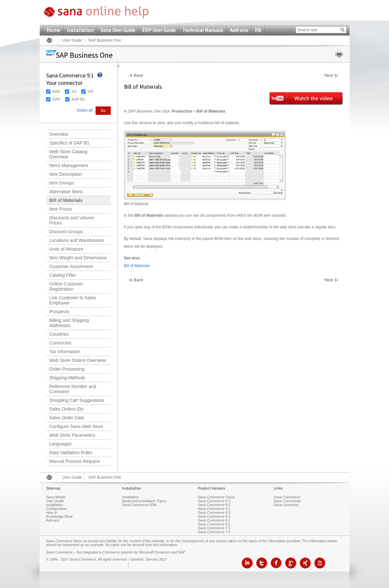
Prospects (59, 312)
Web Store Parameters (72, 435)
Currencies (60, 343)
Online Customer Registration (66, 286)
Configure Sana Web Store (76, 426)
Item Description (66, 174)
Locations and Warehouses (77, 240)
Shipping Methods (67, 378)
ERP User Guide (159, 30)
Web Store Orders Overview (78, 360)
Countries (59, 334)
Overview (59, 134)
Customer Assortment (71, 266)
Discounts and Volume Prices (72, 220)
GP (91, 92)
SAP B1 (78, 99)
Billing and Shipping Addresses (69, 323)
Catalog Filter (63, 275)
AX (74, 92)
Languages (61, 444)
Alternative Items (66, 192)
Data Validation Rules (71, 453)
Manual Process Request (75, 461)
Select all (85, 110)
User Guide (72, 40)
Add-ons (239, 30)
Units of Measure (67, 249)
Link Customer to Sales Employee (73, 300)
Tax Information (65, 352)
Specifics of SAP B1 (69, 143)
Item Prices (61, 209)
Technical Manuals (203, 30)
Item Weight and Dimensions (78, 258)
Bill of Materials (66, 200)
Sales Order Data (67, 418)
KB (258, 30)
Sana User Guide (118, 30)
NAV (56, 92)
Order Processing (67, 369)
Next (329, 75)
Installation (80, 30)
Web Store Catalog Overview (68, 154)
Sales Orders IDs (67, 409)
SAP (56, 99)
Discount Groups (66, 232)
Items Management (69, 165)
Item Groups (62, 183)
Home (53, 30)
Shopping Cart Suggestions (77, 400)
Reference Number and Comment (73, 389)
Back (138, 75)
